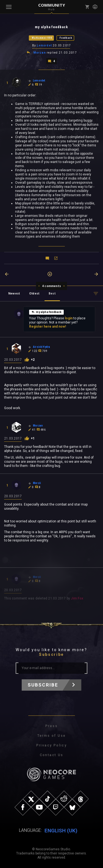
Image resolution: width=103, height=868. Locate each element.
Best (52, 293)
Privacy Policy (52, 745)
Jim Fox (77, 598)
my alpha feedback (46, 312)
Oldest (34, 293)
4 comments (51, 286)
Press (51, 726)
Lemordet (44, 45)
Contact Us (52, 755)
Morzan (40, 53)
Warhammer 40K (42, 38)
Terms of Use (52, 736)
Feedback (66, 38)
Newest (14, 293)
